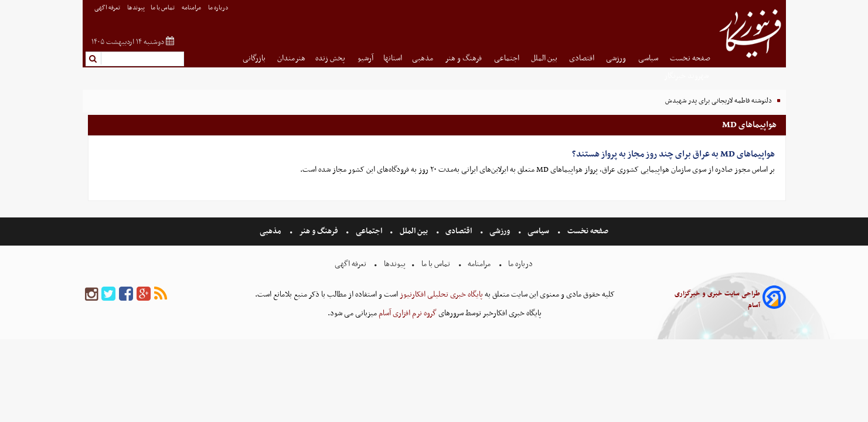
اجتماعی (508, 58)
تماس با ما (163, 8)
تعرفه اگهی (108, 8)
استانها (393, 58)
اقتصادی (583, 58)
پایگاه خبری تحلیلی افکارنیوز (440, 295)
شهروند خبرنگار (687, 76)
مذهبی (423, 58)
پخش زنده (331, 58)
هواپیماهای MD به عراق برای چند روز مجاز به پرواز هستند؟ (673, 154)
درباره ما (219, 8)
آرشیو (365, 58)
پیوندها (136, 8)
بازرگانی (255, 58)
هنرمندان (291, 58)
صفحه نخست (690, 58)
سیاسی (649, 58)
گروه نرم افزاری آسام (407, 313)
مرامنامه (192, 8)
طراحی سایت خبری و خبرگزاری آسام (717, 300)
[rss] (161, 295)
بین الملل (545, 58)
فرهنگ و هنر (464, 58)
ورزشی (617, 58)
